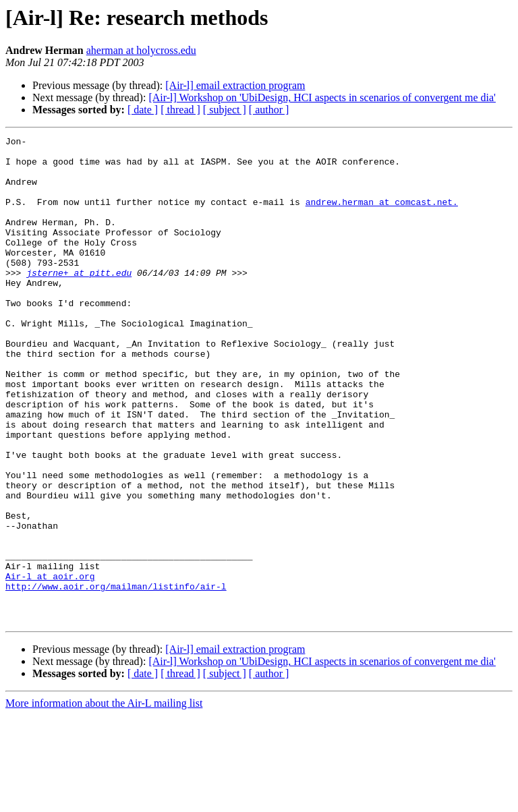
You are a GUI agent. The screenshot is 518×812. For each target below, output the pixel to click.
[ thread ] (180, 110)
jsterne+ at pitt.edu (79, 301)
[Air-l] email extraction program (235, 85)
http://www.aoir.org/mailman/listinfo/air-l (116, 677)
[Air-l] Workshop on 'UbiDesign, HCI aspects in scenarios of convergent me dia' (322, 97)
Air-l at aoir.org (50, 665)
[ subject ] (225, 110)
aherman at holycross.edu (141, 50)
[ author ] (269, 110)
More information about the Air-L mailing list (104, 800)
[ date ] (143, 110)
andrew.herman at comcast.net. (382, 216)
